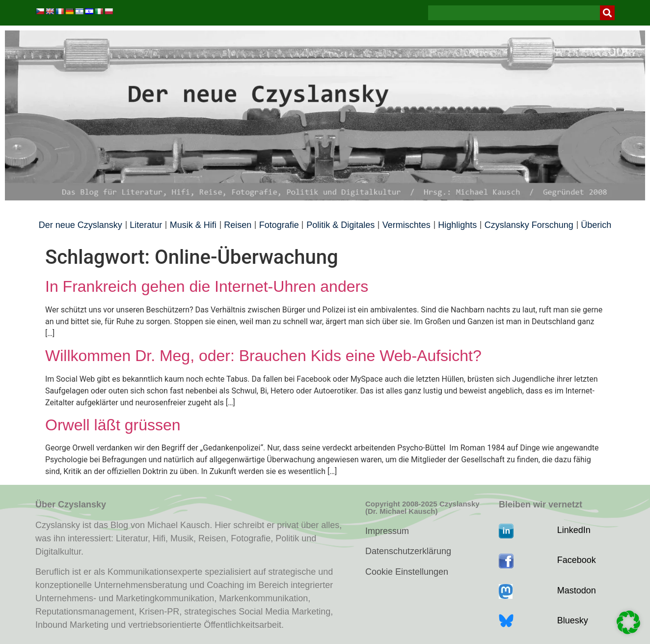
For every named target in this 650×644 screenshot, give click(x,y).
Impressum (387, 531)
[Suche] (607, 13)
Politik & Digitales (340, 225)
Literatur (146, 225)
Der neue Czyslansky (81, 225)
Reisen (238, 225)
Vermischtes (406, 225)
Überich (596, 225)
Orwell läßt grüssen (113, 425)
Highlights (457, 225)
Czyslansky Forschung (529, 225)
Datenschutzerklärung (408, 551)
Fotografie (279, 225)
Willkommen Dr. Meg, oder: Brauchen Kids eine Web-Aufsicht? (263, 356)
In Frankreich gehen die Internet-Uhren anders (207, 286)
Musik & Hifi (193, 225)
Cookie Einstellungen (407, 572)
